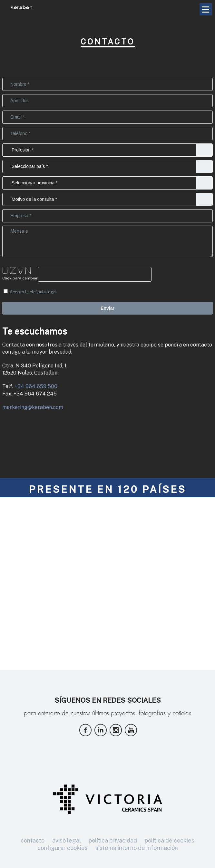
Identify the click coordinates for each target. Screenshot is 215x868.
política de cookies (170, 840)
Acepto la (30, 292)
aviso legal (67, 840)
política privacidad (113, 840)
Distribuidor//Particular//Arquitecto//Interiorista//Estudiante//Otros (107, 150)
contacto (33, 840)
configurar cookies (63, 848)
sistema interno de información (137, 848)
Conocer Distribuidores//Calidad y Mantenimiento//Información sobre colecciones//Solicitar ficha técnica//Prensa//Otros (107, 199)
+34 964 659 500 (36, 386)
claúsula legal (43, 292)
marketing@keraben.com (33, 407)
